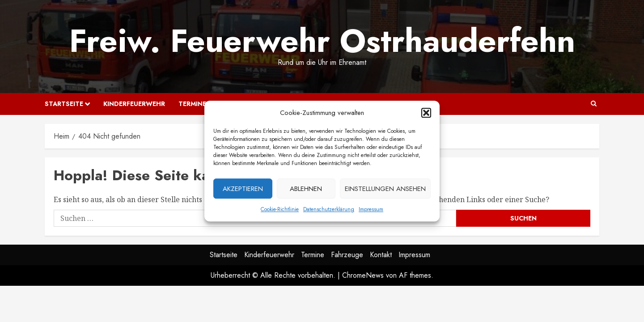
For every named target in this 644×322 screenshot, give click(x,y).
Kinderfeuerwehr (134, 104)
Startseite (64, 104)
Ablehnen (306, 191)
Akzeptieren (243, 191)
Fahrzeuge (347, 255)
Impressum (371, 212)
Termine (192, 104)
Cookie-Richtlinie (280, 212)
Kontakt (381, 255)
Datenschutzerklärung (329, 212)
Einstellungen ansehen (385, 191)
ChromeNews (363, 275)
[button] (426, 115)
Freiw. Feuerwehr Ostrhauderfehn (322, 41)
